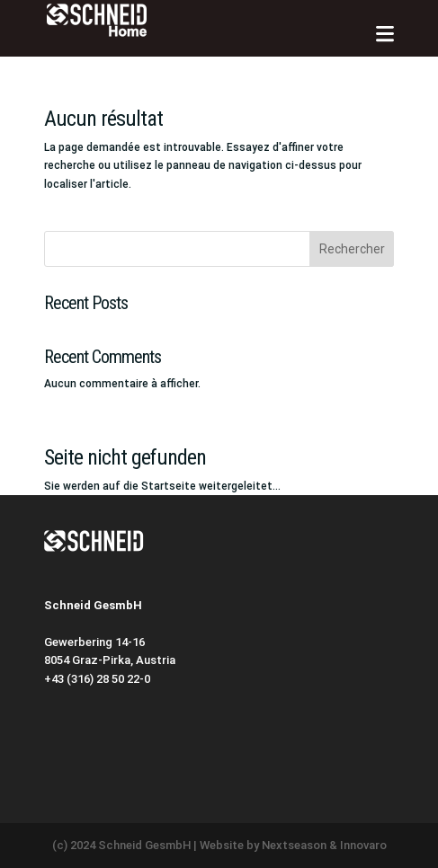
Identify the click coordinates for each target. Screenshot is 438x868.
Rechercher (352, 249)
